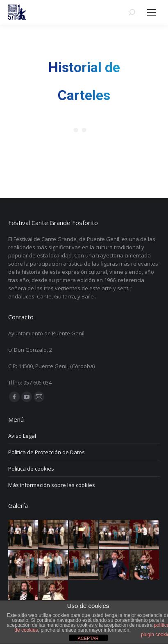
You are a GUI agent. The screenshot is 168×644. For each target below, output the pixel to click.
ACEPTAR (88, 638)
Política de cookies (31, 469)
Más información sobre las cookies (52, 485)
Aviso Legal (22, 436)
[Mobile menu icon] (152, 12)
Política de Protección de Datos (47, 452)
